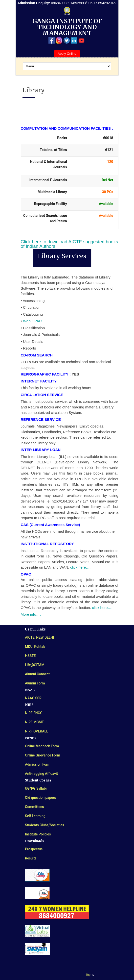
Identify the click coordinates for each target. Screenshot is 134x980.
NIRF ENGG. (34, 713)
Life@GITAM (35, 665)
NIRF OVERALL (37, 731)
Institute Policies (38, 834)
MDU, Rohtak (35, 647)
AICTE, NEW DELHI (39, 637)
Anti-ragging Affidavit (41, 774)
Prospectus (34, 849)
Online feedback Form (42, 746)
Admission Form (38, 764)
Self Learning (35, 816)
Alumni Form (35, 683)
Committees (34, 807)
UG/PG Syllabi (36, 788)
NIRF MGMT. (35, 722)
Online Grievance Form (43, 755)
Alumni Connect (37, 674)
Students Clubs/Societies (45, 825)
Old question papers (40, 798)
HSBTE (30, 656)
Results (31, 858)
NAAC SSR (33, 698)
